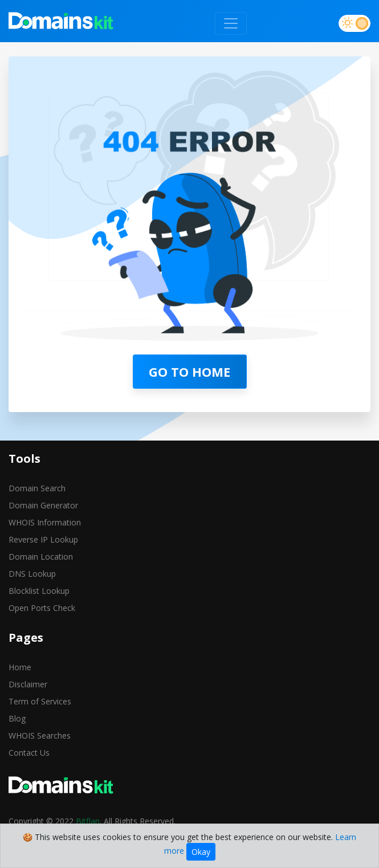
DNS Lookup (32, 574)
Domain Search (37, 488)
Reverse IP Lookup (43, 539)
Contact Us (29, 753)
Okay (201, 852)
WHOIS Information (45, 522)
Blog (17, 718)
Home (20, 667)
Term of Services (40, 701)
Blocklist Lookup (39, 591)
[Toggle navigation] (231, 23)
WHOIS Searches (40, 735)
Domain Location (41, 557)
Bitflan (88, 821)
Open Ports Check (42, 608)
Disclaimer (28, 684)
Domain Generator (43, 505)
